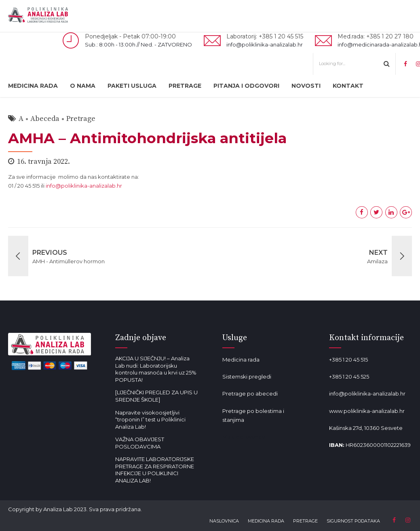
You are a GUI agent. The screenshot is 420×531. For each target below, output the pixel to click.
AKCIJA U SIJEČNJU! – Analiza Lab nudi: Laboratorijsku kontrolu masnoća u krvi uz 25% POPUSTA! (156, 369)
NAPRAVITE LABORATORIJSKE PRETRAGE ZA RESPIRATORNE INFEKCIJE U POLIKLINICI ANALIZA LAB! (155, 470)
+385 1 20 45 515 (348, 360)
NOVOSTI (306, 86)
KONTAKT (348, 86)
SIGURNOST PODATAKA (353, 521)
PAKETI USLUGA (132, 86)
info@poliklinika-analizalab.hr (84, 186)
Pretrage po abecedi (250, 393)
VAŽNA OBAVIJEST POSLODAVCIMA (140, 443)
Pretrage (81, 119)
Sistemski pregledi (247, 377)
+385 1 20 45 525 (349, 377)
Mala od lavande (244, 437)
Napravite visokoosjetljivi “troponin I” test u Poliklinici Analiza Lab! (150, 420)
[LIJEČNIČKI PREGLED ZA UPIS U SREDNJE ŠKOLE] (156, 396)
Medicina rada (241, 360)
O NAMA (83, 86)
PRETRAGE (185, 86)
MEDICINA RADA (33, 86)
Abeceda (45, 119)
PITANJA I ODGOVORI (246, 86)
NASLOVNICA (224, 521)
